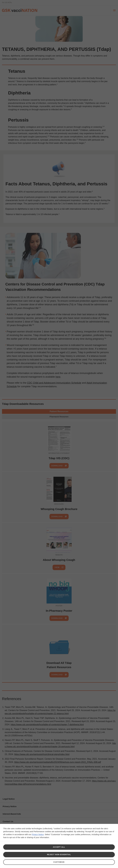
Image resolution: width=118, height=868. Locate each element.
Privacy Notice (38, 834)
